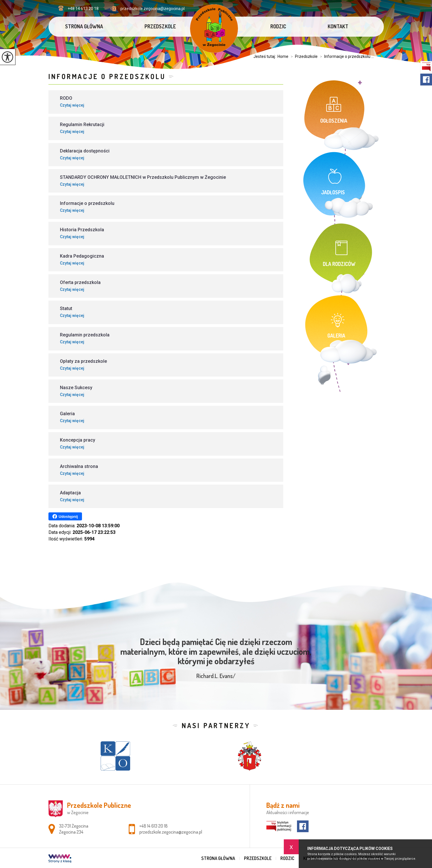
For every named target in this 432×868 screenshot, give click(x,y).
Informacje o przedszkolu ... (346, 56)
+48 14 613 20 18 (79, 8)
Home (283, 56)
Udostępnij (65, 516)
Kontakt (338, 26)
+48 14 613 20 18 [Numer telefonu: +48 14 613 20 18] (154, 826)
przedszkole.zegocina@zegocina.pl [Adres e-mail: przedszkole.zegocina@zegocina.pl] (171, 832)
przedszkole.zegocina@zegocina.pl (147, 9)
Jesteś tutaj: (265, 56)
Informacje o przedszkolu (107, 76)
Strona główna (84, 26)
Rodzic (278, 26)
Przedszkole (160, 26)
